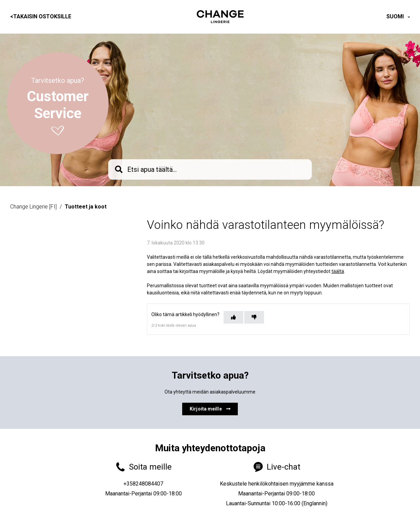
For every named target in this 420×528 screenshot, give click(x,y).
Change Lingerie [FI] (33, 207)
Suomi (396, 16)
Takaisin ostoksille (41, 16)
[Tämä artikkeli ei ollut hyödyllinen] (254, 317)
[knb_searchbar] (210, 169)
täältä (338, 271)
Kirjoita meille (210, 409)
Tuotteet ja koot (86, 207)
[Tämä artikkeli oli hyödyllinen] (233, 317)
